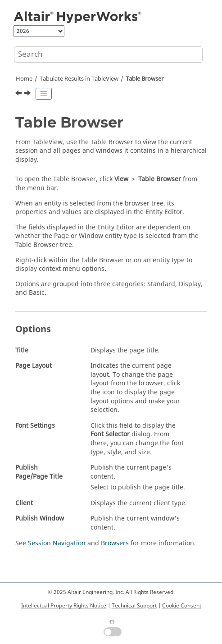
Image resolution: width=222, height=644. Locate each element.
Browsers (115, 543)
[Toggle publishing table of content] (44, 94)
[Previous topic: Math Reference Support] (19, 94)
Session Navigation (57, 543)
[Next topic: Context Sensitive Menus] (28, 94)
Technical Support (134, 606)
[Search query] (108, 55)
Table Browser (145, 79)
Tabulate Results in (79, 79)
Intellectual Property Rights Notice (64, 606)
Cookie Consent (182, 606)
